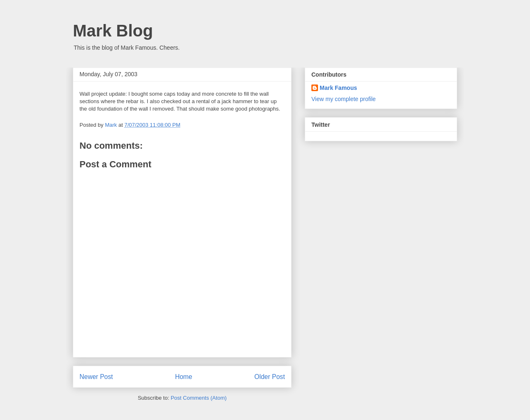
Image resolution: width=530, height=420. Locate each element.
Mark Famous (338, 88)
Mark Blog (113, 31)
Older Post (270, 377)
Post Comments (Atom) (199, 398)
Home (184, 377)
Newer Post (96, 377)
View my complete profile (343, 99)
